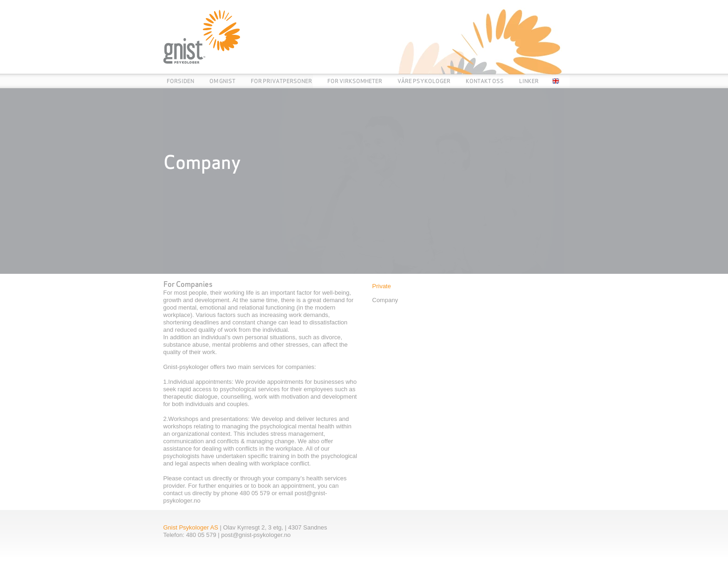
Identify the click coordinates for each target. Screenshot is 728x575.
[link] (364, 181)
